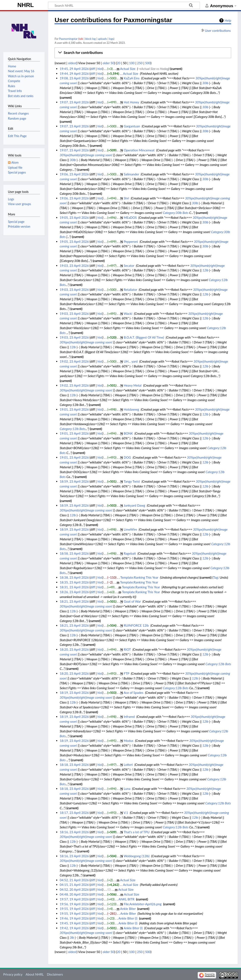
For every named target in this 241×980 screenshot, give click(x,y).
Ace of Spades (133, 693)
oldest (72, 63)
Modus (129, 741)
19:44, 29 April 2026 (74, 73)
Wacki (128, 314)
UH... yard (131, 361)
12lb (205, 270)
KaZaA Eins (132, 78)
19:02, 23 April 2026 (74, 361)
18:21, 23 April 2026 (74, 601)
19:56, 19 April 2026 (74, 904)
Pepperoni (131, 242)
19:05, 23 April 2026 (74, 218)
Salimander (131, 174)
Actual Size (128, 69)
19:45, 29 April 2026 (74, 69)
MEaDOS (130, 218)
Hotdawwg (131, 409)
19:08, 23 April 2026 (74, 78)
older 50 (108, 63)
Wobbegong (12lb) (137, 856)
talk (81, 39)
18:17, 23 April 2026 (74, 813)
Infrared (129, 717)
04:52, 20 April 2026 (74, 889)
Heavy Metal (133, 385)
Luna (127, 789)
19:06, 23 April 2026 (74, 174)
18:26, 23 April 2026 (74, 592)
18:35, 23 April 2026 (74, 582)
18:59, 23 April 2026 (74, 481)
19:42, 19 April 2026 (74, 928)
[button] (143, 53)
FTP (126, 673)
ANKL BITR (126, 899)
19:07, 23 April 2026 (74, 102)
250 (140, 63)
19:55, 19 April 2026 (74, 909)
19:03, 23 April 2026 (74, 266)
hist (100, 69)
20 (119, 63)
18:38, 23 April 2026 (74, 577)
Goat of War (132, 601)
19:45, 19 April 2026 (74, 923)
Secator (129, 266)
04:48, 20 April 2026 (74, 894)
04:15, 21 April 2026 (74, 885)
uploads (102, 39)
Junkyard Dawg (134, 505)
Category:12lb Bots (73, 429)
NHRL (26, 5)
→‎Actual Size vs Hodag (153, 69)
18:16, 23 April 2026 (74, 832)
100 (132, 63)
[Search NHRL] (124, 5)
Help (228, 20)
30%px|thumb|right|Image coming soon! (86, 155)
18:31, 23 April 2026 (74, 587)
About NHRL (35, 974)
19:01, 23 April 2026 (74, 409)
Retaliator (130, 290)
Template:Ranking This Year (139, 577)
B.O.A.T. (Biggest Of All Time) (144, 337)
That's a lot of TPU (136, 832)
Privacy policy (13, 974)
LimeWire (130, 529)
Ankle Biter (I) (128, 918)
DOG (127, 457)
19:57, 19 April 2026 (74, 899)
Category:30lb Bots (176, 213)
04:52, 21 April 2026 (74, 880)
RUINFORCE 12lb (136, 625)
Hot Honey (131, 102)
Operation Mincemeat (139, 150)
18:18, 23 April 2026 (74, 765)
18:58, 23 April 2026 (74, 553)
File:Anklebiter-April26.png (143, 904)
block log (91, 39)
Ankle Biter (128, 909)
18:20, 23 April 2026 (74, 649)
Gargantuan (132, 126)
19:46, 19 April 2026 (74, 918)
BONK (128, 433)
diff (93, 69)
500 (148, 63)
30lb (205, 83)
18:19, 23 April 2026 (74, 693)
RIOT (127, 649)
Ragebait (130, 553)
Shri (126, 198)
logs (111, 39)
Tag (216, 577)
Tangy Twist (132, 481)
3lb (72, 937)
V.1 (126, 813)
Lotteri (128, 765)
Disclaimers (55, 974)
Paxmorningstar (68, 39)
